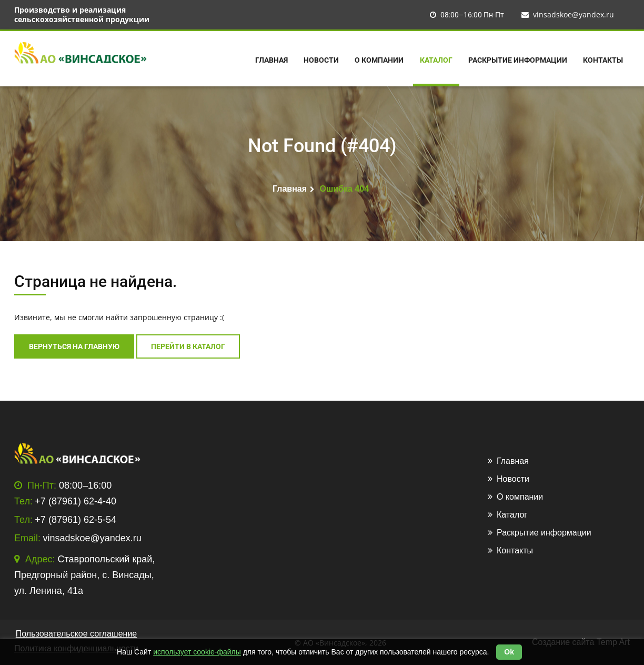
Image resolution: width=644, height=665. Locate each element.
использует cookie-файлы (197, 652)
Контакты (603, 60)
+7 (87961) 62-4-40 (76, 501)
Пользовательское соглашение (76, 634)
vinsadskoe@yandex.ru (568, 14)
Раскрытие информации (518, 60)
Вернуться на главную (74, 346)
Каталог (436, 60)
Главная (271, 60)
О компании (379, 60)
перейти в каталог (188, 346)
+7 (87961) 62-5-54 (76, 520)
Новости (321, 60)
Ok (509, 652)
